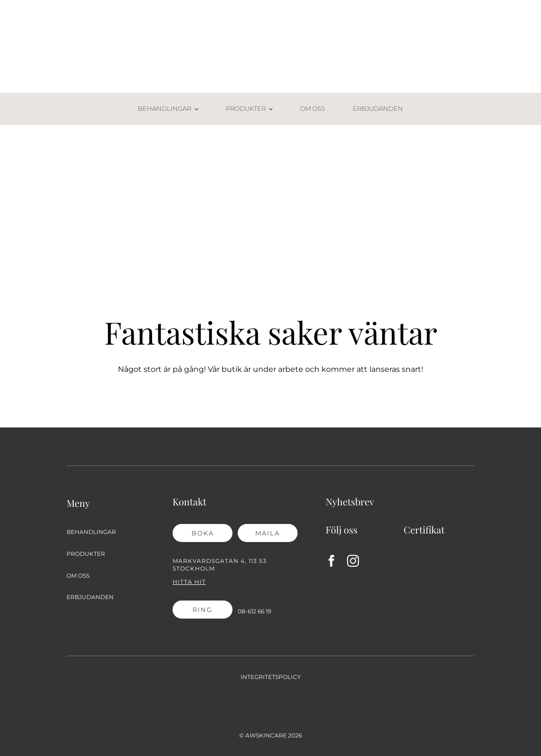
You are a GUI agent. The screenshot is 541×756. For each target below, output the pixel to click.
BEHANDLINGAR (91, 532)
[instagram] (353, 561)
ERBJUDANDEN (90, 597)
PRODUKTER (86, 554)
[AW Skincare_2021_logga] (270, 27)
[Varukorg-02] (468, 102)
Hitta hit (189, 582)
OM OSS (78, 576)
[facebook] (332, 561)
